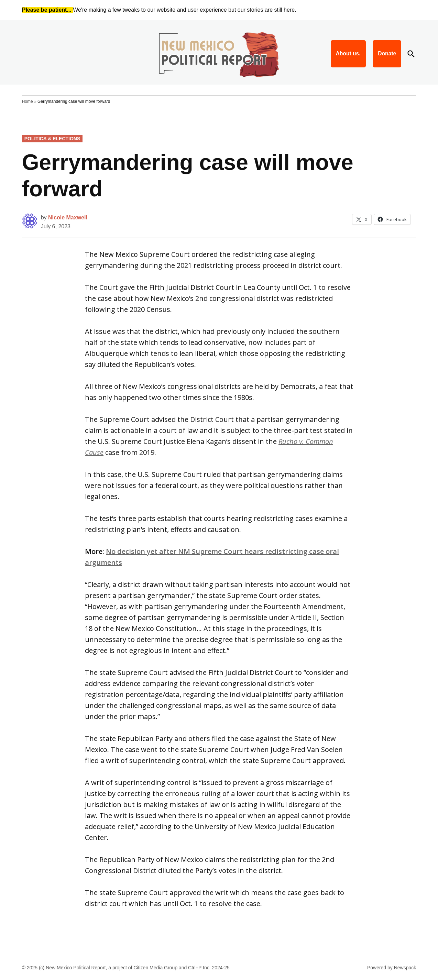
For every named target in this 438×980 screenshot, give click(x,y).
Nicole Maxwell (68, 217)
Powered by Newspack (392, 968)
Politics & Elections (52, 139)
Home (28, 101)
